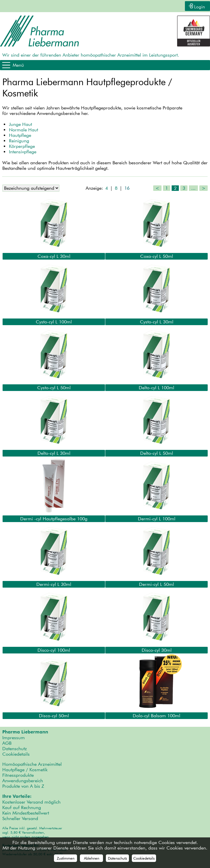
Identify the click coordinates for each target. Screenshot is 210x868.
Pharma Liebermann (25, 731)
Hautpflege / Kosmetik (25, 769)
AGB (7, 743)
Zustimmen (66, 858)
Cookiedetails (16, 754)
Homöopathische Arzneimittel (32, 764)
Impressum (14, 737)
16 (127, 188)
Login (199, 6)
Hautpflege (20, 135)
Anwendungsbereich (23, 780)
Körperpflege (22, 146)
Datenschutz (15, 748)
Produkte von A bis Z (23, 786)
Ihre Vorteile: (17, 796)
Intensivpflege (23, 151)
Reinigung (19, 140)
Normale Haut (24, 129)
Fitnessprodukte (18, 775)
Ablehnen (92, 858)
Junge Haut (20, 124)
